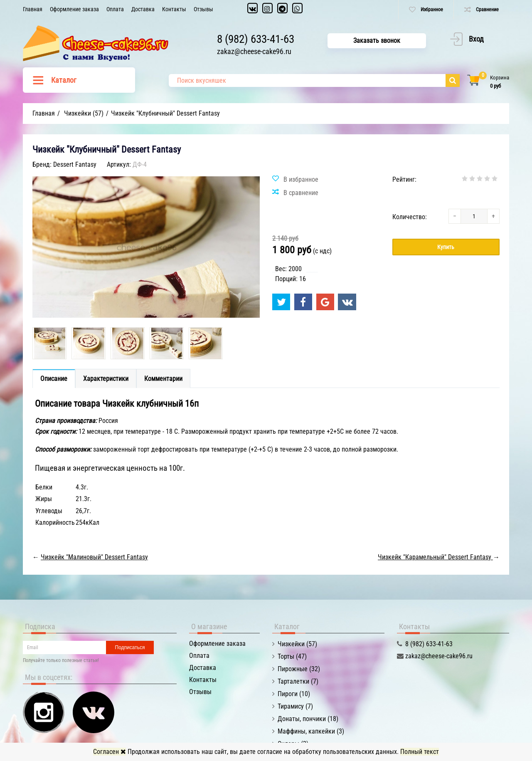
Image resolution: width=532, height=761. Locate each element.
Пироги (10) (294, 694)
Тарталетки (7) (298, 681)
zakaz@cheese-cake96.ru (254, 52)
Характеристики (106, 379)
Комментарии (163, 379)
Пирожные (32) (299, 669)
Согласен (110, 752)
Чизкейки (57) (297, 644)
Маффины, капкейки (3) (311, 731)
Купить (446, 247)
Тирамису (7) (295, 706)
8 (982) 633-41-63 (256, 39)
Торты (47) (292, 656)
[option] (49, 343)
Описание (54, 379)
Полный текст (420, 752)
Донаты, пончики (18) (308, 719)
